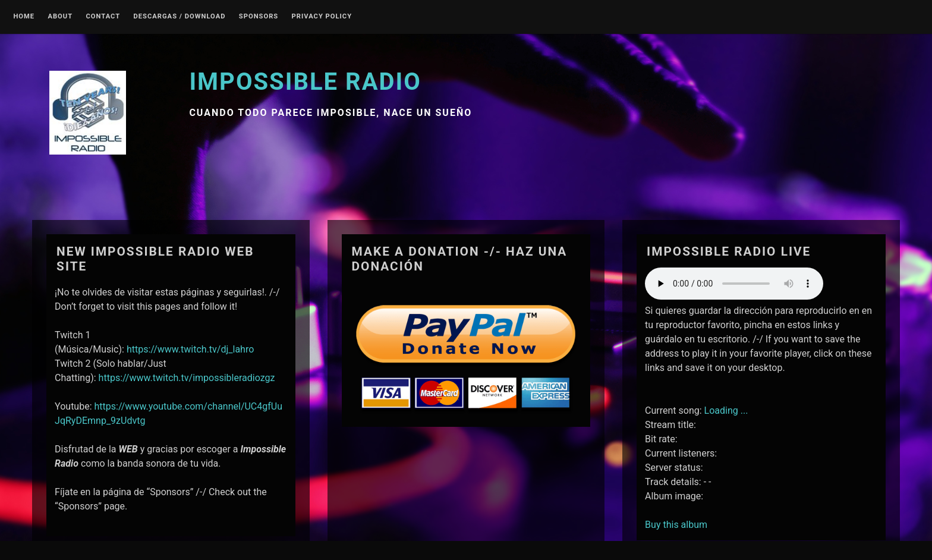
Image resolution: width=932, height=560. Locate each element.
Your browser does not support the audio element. (734, 284)
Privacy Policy (322, 17)
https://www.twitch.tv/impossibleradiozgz (187, 378)
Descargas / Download (180, 17)
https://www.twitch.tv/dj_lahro (190, 349)
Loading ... (726, 410)
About (60, 17)
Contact (103, 17)
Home (24, 17)
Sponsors (259, 17)
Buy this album (676, 525)
